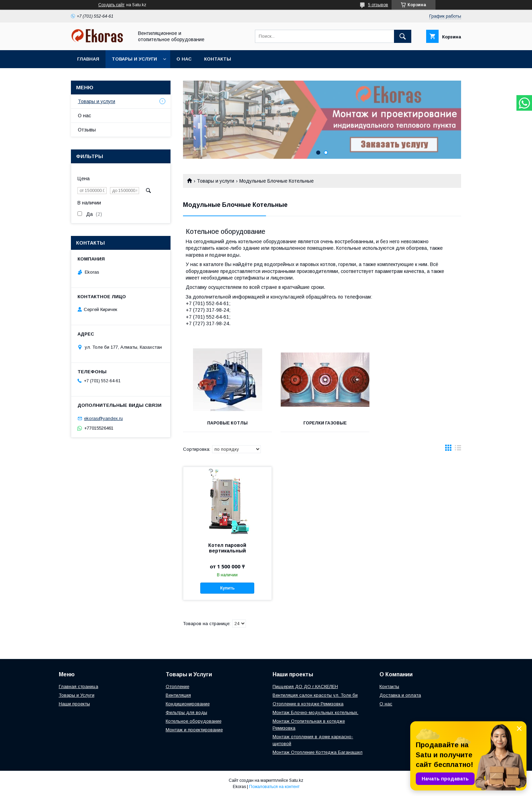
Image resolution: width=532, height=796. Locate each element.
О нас (184, 59)
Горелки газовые (322, 423)
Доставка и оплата (400, 695)
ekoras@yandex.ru (103, 418)
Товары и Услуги (77, 695)
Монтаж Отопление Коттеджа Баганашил (318, 752)
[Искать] (403, 36)
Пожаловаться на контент (274, 787)
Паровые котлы (226, 423)
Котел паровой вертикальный (227, 548)
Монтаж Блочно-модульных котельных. (315, 712)
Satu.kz (296, 780)
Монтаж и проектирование (194, 730)
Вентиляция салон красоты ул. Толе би (315, 695)
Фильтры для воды (186, 712)
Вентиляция (178, 695)
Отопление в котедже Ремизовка (308, 704)
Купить (227, 588)
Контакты (218, 59)
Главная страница (79, 687)
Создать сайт (111, 5)
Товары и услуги (134, 59)
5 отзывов (378, 5)
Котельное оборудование (194, 721)
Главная (88, 59)
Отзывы (87, 130)
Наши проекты (74, 704)
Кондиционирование (188, 704)
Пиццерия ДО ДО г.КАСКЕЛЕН (305, 687)
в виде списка (458, 449)
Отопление (177, 687)
